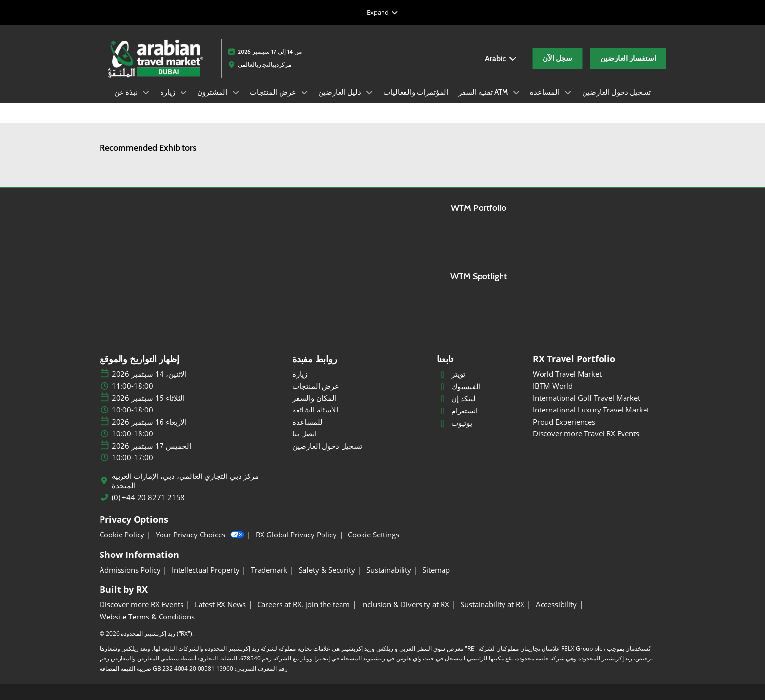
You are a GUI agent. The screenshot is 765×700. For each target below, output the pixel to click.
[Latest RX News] (220, 605)
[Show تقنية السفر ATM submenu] (516, 92)
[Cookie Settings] (373, 535)
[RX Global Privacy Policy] (296, 535)
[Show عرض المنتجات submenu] (304, 92)
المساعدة (545, 92)
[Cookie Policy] (122, 535)
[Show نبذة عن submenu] (146, 92)
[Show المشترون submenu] (236, 92)
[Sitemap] (436, 570)
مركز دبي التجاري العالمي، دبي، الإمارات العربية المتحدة (185, 481)
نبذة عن (127, 92)
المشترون (213, 92)
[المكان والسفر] (359, 398)
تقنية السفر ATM (484, 92)
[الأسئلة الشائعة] (359, 410)
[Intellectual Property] (206, 570)
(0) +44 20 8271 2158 (148, 498)
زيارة (168, 92)
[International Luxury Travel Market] (599, 410)
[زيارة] (359, 374)
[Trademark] (269, 570)
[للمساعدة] (359, 422)
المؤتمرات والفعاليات (416, 92)
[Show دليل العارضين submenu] (369, 92)
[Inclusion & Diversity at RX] (405, 605)
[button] (557, 59)
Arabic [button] (501, 58)
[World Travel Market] (599, 374)
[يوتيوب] (479, 423)
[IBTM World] (599, 386)
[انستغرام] (479, 411)
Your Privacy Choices (200, 535)
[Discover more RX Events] (141, 605)
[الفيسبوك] (479, 387)
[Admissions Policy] (130, 570)
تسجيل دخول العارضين (616, 92)
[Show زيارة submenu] (183, 92)
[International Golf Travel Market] (599, 398)
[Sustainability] (389, 570)
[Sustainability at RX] (493, 605)
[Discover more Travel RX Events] (599, 434)
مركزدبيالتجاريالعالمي (264, 65)
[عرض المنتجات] (359, 386)
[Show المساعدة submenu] (568, 92)
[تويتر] (479, 374)
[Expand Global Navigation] (382, 12)
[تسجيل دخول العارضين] (359, 446)
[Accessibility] (556, 605)
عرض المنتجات (274, 92)
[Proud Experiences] (599, 422)
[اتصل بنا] (359, 434)
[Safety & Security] (327, 570)
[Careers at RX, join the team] (303, 605)
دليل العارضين (340, 92)
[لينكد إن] (479, 399)
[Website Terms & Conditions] (147, 617)
